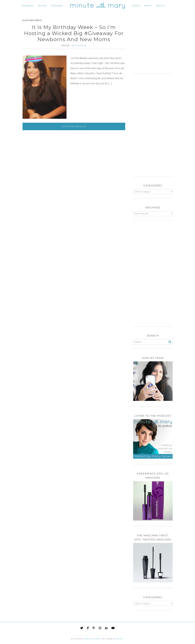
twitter (42, 6)
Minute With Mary (93, 639)
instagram (57, 6)
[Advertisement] (155, 47)
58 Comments (79, 45)
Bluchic (120, 639)
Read (147, 6)
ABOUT (160, 6)
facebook (27, 6)
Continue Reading (74, 126)
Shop (135, 6)
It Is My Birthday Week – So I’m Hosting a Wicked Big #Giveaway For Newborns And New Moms (74, 33)
